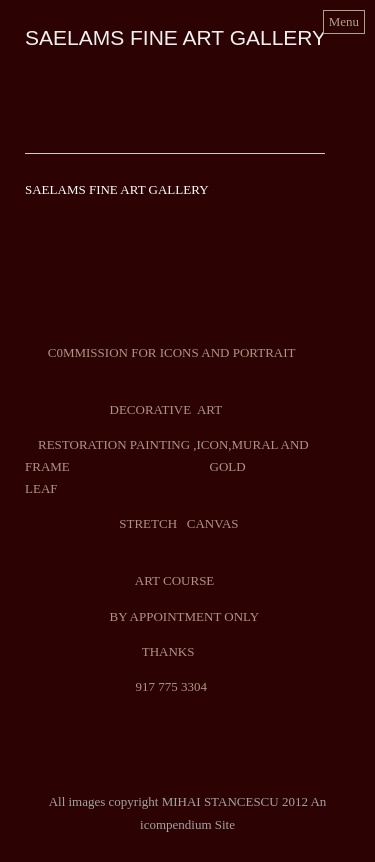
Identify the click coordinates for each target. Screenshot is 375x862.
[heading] (175, 40)
